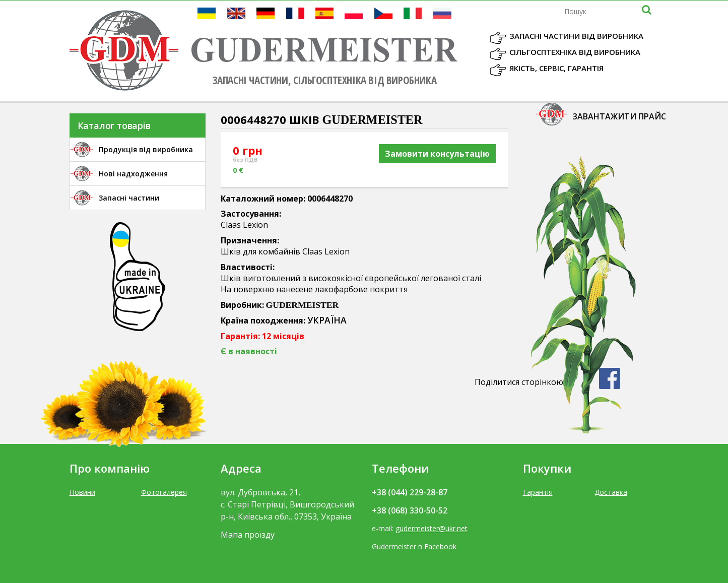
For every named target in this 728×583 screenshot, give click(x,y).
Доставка (611, 492)
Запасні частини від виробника (576, 36)
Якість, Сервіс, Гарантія (556, 68)
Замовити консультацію (437, 154)
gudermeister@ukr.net (432, 528)
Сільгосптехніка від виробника (575, 52)
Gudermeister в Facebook (414, 546)
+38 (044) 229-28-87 (410, 492)
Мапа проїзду (248, 535)
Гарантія (538, 492)
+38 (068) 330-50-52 (410, 510)
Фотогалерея (164, 492)
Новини (82, 492)
